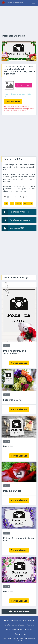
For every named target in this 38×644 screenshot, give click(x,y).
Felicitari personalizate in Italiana (19, 620)
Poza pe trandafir (13, 491)
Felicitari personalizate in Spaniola (19, 625)
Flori (6, 203)
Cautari (29, 630)
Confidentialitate (19, 634)
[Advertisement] (19, 20)
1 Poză (19, 203)
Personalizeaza (19, 363)
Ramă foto (28, 203)
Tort (12, 203)
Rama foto (9, 446)
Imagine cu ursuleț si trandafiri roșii (15, 352)
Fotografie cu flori (13, 400)
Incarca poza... (24, 85)
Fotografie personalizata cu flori (19, 539)
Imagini (7, 346)
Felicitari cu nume (14, 630)
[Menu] (34, 3)
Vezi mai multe (19, 611)
